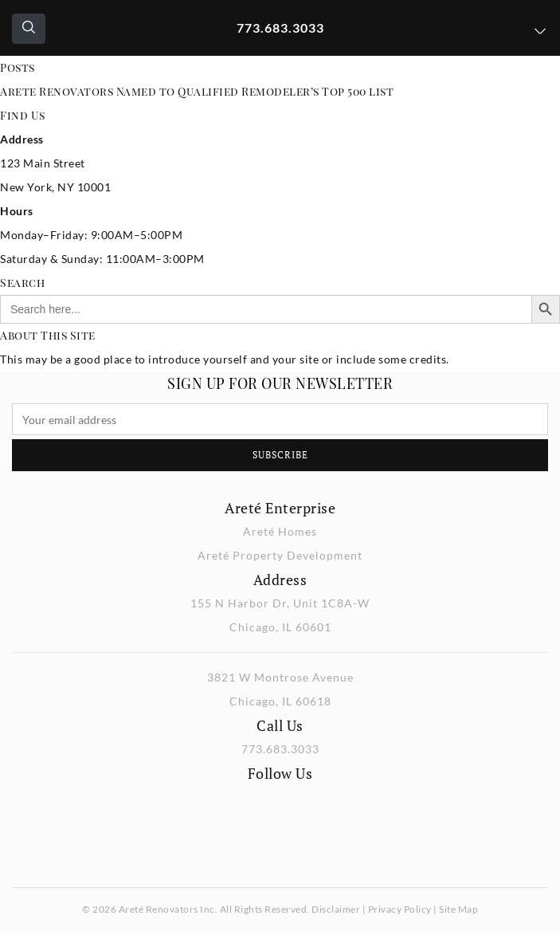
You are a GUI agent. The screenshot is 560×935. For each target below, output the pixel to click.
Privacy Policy (400, 909)
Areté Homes (280, 531)
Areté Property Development (280, 555)
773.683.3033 (280, 27)
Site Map (458, 909)
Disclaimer (336, 909)
